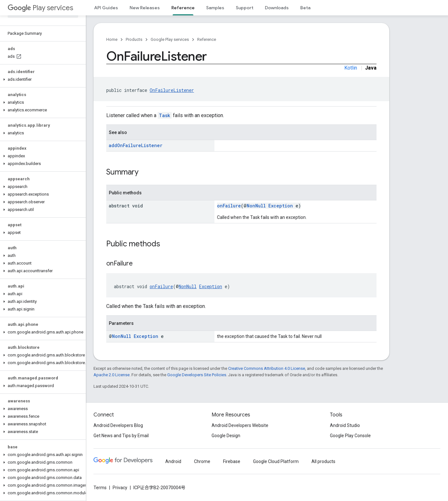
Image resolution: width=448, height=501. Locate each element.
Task (165, 115)
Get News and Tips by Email (121, 436)
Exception (281, 206)
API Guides (106, 8)
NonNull (256, 206)
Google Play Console (350, 436)
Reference (207, 39)
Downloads (277, 8)
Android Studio (345, 425)
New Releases (145, 8)
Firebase (232, 461)
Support (245, 8)
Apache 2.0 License (112, 375)
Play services (40, 8)
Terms (100, 488)
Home (112, 39)
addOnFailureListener (136, 145)
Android (173, 461)
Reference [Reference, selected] (183, 8)
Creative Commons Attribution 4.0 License (267, 368)
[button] (42, 79)
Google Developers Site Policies (197, 375)
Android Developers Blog (118, 425)
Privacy (120, 488)
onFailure (229, 206)
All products (323, 461)
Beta (305, 8)
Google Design (226, 436)
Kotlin (351, 68)
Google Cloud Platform (276, 461)
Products (134, 39)
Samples (215, 8)
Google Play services (170, 39)
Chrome (202, 461)
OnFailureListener (172, 90)
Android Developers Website (240, 425)
